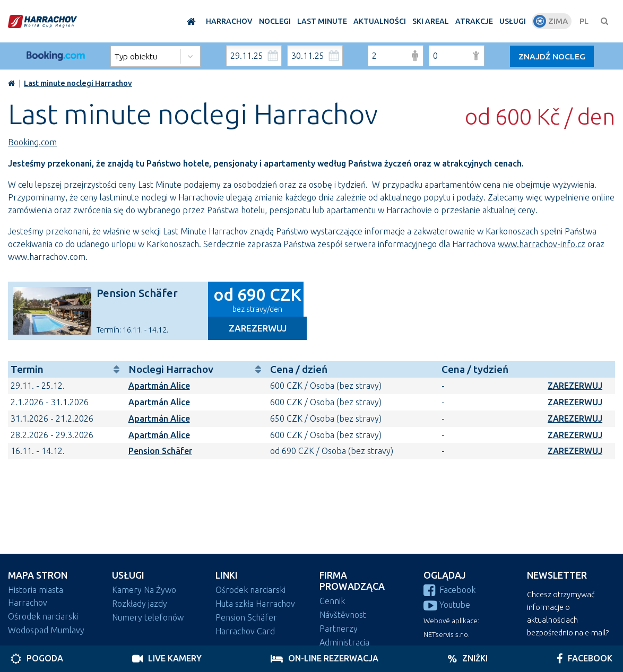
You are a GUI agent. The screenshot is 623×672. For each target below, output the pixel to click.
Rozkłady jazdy (140, 604)
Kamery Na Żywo (144, 590)
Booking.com (32, 142)
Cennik (332, 601)
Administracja (344, 642)
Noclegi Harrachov (197, 369)
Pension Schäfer (137, 293)
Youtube (447, 605)
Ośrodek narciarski (43, 616)
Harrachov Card (245, 631)
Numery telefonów (148, 617)
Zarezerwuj (258, 328)
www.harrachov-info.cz (542, 244)
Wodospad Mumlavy (46, 630)
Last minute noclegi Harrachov (78, 83)
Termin (67, 369)
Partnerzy (339, 629)
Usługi (128, 575)
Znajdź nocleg (553, 56)
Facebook (449, 590)
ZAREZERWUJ (575, 386)
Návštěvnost (343, 615)
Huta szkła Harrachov (255, 604)
